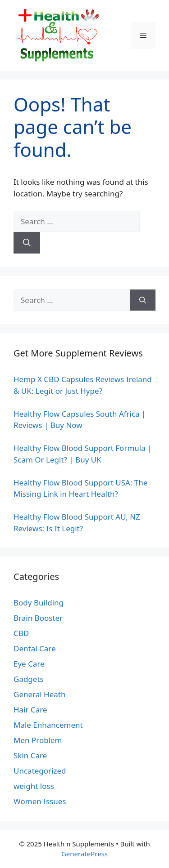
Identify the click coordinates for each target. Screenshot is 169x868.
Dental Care (35, 648)
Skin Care (30, 755)
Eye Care (29, 664)
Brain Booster (38, 618)
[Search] (27, 243)
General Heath (39, 694)
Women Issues (40, 801)
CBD (21, 633)
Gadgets (29, 679)
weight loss (34, 786)
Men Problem (38, 740)
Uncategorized (40, 771)
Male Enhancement (48, 725)
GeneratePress (84, 854)
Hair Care (30, 710)
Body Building (39, 603)
